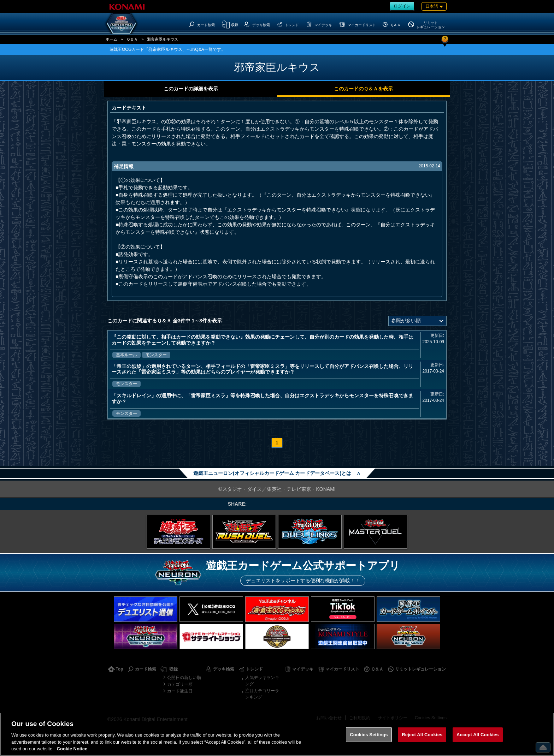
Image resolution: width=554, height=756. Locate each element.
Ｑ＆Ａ (132, 39)
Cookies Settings (369, 735)
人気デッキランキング (262, 681)
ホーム (111, 39)
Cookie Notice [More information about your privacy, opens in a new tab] (72, 749)
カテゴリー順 (180, 684)
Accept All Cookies (478, 735)
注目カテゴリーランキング (262, 694)
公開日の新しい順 (184, 678)
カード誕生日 (180, 691)
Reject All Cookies (422, 735)
